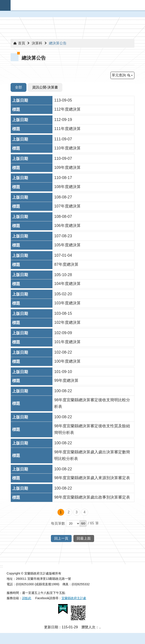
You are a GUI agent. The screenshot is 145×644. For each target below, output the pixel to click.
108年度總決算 (67, 187)
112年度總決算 (67, 109)
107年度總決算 (67, 206)
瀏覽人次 (88, 627)
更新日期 (51, 627)
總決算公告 (58, 43)
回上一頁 (61, 538)
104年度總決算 (67, 284)
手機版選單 (5, 5)
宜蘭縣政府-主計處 (78, 5)
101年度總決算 (67, 342)
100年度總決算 (67, 361)
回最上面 (84, 538)
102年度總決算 (67, 322)
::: (12, 41)
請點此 (27, 598)
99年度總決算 (66, 380)
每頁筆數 (58, 523)
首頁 (22, 43)
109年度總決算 (67, 168)
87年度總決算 (66, 264)
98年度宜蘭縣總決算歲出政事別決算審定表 (92, 497)
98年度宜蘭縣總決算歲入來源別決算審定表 (92, 478)
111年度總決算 (67, 129)
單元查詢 (119, 75)
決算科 (37, 43)
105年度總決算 (67, 245)
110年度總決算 (67, 148)
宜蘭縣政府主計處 (74, 598)
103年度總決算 (67, 303)
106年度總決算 (67, 226)
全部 (19, 87)
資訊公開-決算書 (45, 87)
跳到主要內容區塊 (2, 2)
